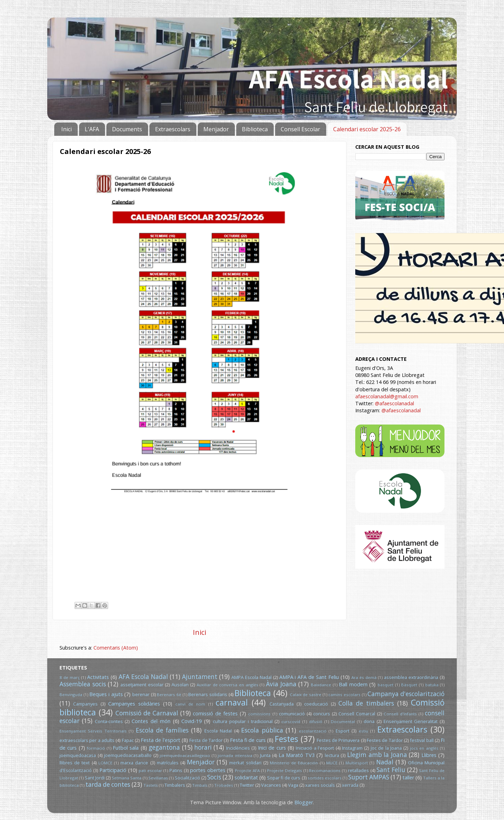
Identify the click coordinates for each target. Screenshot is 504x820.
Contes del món (151, 721)
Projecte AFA (247, 770)
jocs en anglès (424, 748)
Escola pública (262, 730)
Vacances (271, 785)
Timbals (200, 785)
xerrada (350, 785)
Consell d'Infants (400, 714)
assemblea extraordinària (411, 677)
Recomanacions (325, 770)
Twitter (247, 785)
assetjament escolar (142, 685)
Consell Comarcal (357, 714)
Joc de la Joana (386, 748)
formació (96, 748)
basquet (386, 685)
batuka (432, 685)
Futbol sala (126, 748)
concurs (322, 714)
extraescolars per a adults (87, 740)
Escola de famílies (162, 730)
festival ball (422, 740)
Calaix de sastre (306, 695)
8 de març (70, 677)
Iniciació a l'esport (315, 748)
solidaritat (246, 777)
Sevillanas (158, 778)
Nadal (385, 762)
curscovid (291, 721)
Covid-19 (191, 721)
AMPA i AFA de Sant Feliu (309, 677)
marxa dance (134, 763)
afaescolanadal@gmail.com (387, 396)
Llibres (429, 755)
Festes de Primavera (338, 740)
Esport (342, 731)
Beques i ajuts (106, 694)
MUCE (332, 763)
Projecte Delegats (285, 770)
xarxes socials (320, 785)
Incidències (238, 748)
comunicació (292, 714)
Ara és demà (364, 677)
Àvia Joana (281, 684)
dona (369, 721)
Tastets (151, 785)
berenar (141, 694)
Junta (265, 755)
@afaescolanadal (394, 403)
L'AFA (92, 129)
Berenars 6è (169, 695)
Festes (286, 739)
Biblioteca (255, 129)
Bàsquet (409, 685)
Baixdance (321, 685)
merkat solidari (245, 763)
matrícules (168, 763)
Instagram (352, 748)
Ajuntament (200, 677)
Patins (176, 770)
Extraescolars (173, 129)
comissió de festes (215, 713)
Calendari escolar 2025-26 (367, 129)
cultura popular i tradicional (243, 721)
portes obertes (208, 770)
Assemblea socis (83, 684)
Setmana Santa (127, 778)
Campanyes (85, 704)
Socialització (187, 778)
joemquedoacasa (78, 755)
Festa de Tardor (206, 740)
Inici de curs (272, 748)
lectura (332, 755)
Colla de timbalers (366, 703)
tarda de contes (108, 784)
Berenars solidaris (208, 694)
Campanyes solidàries (134, 704)
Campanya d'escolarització (406, 694)
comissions (259, 714)
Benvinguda (71, 695)
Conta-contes (109, 721)
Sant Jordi (95, 778)
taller (408, 777)
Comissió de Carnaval (147, 713)
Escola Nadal (218, 731)
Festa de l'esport (160, 740)
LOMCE (105, 763)
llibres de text (75, 763)
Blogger (304, 802)
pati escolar (150, 770)
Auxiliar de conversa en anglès (227, 685)
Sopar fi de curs (284, 778)
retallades (358, 770)
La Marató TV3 (297, 755)
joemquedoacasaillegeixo (185, 755)
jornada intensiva (235, 755)
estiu (363, 731)
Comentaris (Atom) (116, 648)
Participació (113, 770)
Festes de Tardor (385, 740)
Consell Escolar (300, 129)
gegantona (164, 747)
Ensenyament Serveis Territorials (93, 731)
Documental (343, 721)
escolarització (313, 731)
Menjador (216, 129)
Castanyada (282, 704)
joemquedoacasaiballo (128, 755)
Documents (127, 129)
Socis (214, 777)
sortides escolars (325, 778)
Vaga (293, 785)
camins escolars (344, 695)
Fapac (128, 740)
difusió (316, 721)
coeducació (316, 704)
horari (203, 747)
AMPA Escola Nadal (251, 677)
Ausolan (180, 685)
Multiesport (357, 763)
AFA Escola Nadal (143, 677)
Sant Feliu (391, 770)
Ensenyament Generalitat (411, 721)
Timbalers (175, 785)
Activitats (98, 677)
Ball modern (353, 684)
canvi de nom (190, 704)
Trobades (224, 785)
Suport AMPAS (369, 777)
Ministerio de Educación (294, 763)
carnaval (232, 702)
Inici (66, 129)
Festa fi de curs (248, 740)
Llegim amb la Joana (377, 755)
